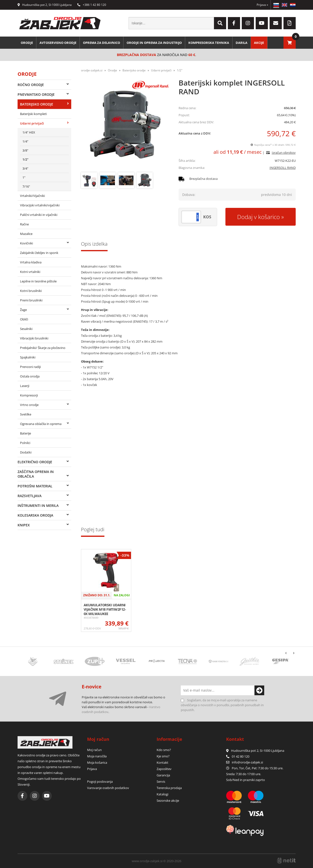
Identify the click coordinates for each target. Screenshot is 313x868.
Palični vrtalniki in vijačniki (39, 215)
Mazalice (26, 234)
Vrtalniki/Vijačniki (32, 196)
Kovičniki (26, 243)
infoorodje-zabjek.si (247, 762)
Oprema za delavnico (101, 43)
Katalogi (162, 794)
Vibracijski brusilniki (34, 338)
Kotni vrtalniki (30, 272)
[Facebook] (234, 23)
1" (24, 177)
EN (284, 5)
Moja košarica (97, 762)
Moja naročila (97, 756)
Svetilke (26, 414)
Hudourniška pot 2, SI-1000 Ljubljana (45, 5)
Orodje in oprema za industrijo (154, 43)
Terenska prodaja (169, 788)
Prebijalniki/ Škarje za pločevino (43, 348)
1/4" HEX (29, 132)
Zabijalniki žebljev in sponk (39, 253)
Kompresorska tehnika (209, 43)
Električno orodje (35, 462)
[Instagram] (248, 23)
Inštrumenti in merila (38, 506)
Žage (23, 310)
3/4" (25, 168)
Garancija (163, 775)
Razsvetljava (30, 496)
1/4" (25, 141)
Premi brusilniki (31, 300)
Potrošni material (35, 486)
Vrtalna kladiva (31, 262)
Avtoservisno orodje (58, 43)
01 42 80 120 (238, 756)
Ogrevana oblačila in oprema (41, 424)
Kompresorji (29, 395)
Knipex (24, 525)
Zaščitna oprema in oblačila (36, 474)
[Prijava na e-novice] (259, 690)
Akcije (259, 43)
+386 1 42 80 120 (92, 5)
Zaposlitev (164, 769)
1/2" (25, 159)
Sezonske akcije (168, 800)
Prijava (262, 5)
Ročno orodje (31, 85)
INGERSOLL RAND (283, 168)
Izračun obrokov (284, 153)
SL (276, 5)
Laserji (25, 386)
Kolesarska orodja (35, 515)
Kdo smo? (164, 750)
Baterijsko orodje (37, 104)
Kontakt (162, 762)
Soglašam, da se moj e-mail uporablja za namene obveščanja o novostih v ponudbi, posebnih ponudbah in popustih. (222, 705)
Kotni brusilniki (31, 291)
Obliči (24, 319)
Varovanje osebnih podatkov (108, 788)
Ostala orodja (30, 376)
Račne (24, 224)
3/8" (25, 150)
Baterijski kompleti (33, 114)
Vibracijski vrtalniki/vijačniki (40, 205)
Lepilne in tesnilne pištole (38, 281)
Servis (161, 781)
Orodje (27, 43)
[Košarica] (290, 43)
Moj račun (94, 750)
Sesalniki (26, 329)
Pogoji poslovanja (100, 781)
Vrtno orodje (29, 405)
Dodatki (26, 452)
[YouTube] (262, 23)
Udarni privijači (32, 123)
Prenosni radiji (30, 367)
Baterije (25, 433)
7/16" (26, 186)
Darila (242, 43)
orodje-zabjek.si (92, 70)
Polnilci (25, 443)
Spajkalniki (28, 357)
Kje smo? (163, 756)
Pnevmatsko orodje (36, 94)
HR (293, 5)
